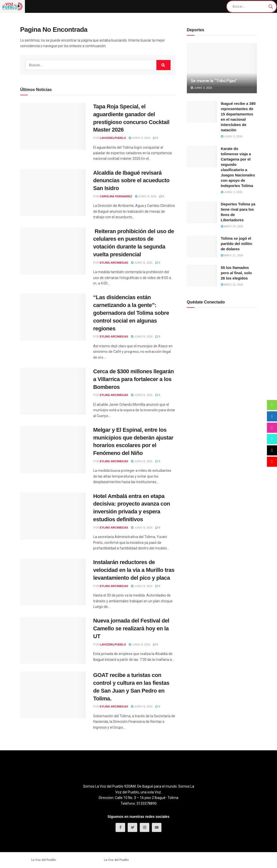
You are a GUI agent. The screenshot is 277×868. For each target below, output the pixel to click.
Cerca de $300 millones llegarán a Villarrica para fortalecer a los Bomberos (133, 379)
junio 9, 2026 (139, 138)
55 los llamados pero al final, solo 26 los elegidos (236, 273)
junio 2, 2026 (232, 192)
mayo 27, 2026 (232, 255)
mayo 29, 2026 (232, 226)
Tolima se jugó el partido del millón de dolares (237, 244)
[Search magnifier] (271, 7)
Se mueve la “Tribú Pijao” (214, 81)
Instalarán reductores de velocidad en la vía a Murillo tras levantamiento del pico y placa (134, 570)
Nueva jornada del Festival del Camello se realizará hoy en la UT (131, 628)
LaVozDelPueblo (113, 138)
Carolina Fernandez (116, 196)
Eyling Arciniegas (114, 263)
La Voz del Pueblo (44, 860)
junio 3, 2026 (201, 88)
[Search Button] (163, 65)
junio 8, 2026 (146, 196)
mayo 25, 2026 (232, 285)
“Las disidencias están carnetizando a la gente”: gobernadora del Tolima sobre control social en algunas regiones (131, 313)
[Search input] (249, 7)
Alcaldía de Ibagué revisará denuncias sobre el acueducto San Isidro (131, 181)
